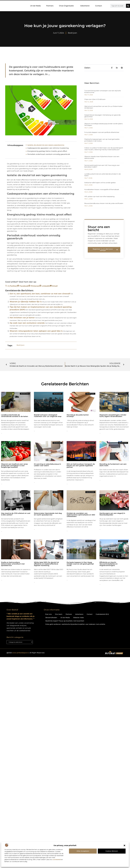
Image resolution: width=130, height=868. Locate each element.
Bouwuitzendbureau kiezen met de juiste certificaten (104, 203)
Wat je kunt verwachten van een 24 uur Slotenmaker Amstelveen (103, 107)
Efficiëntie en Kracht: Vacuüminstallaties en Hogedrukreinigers (109, 564)
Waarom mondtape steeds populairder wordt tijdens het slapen (103, 124)
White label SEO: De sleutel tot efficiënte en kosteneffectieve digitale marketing (46, 564)
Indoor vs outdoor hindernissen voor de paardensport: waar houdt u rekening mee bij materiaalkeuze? (104, 149)
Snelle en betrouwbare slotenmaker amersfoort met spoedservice (13, 564)
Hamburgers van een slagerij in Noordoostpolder (112, 514)
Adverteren (85, 6)
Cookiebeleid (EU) (102, 614)
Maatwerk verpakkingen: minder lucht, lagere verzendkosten (113, 416)
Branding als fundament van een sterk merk (113, 465)
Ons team (59, 614)
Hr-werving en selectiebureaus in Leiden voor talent (47, 465)
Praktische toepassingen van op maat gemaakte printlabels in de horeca (102, 140)
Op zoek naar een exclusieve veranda (27, 323)
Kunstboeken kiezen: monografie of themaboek (102, 189)
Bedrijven (72, 33)
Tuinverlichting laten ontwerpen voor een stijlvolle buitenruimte (103, 91)
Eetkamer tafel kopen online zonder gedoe (100, 183)
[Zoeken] (128, 6)
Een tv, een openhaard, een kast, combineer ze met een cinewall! (40, 294)
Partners (50, 6)
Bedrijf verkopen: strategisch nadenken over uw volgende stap (48, 416)
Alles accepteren (83, 851)
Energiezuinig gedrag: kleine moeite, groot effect (47, 151)
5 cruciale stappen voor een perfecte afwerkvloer (102, 132)
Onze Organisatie (67, 6)
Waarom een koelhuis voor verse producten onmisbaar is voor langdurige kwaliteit (14, 466)
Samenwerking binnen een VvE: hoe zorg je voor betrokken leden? (102, 166)
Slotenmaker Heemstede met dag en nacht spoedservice (48, 514)
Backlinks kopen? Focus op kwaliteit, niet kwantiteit (65, 621)
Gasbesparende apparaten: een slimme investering (48, 148)
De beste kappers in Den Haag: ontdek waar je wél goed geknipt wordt (80, 564)
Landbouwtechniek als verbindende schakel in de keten (103, 175)
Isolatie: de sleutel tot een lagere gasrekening (46, 145)
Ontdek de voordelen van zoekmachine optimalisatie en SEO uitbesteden (81, 515)
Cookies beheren (112, 851)
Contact (99, 6)
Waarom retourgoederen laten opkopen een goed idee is (36, 331)
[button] (124, 845)
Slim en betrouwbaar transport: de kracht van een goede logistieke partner (81, 466)
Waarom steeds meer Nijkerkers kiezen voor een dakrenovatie (102, 157)
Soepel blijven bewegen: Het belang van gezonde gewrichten (102, 116)
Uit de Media (35, 6)
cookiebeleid (57, 860)
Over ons (48, 614)
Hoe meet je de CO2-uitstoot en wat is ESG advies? (16, 514)
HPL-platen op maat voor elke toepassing (99, 196)
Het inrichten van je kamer (22, 318)
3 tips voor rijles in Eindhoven (95, 99)
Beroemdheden (51, 617)
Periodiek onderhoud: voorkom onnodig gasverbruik (49, 154)
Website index (79, 617)
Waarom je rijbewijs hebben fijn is (26, 302)
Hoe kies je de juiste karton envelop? (78, 416)
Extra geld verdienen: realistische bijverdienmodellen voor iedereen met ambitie (75, 624)
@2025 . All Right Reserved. (26, 653)
